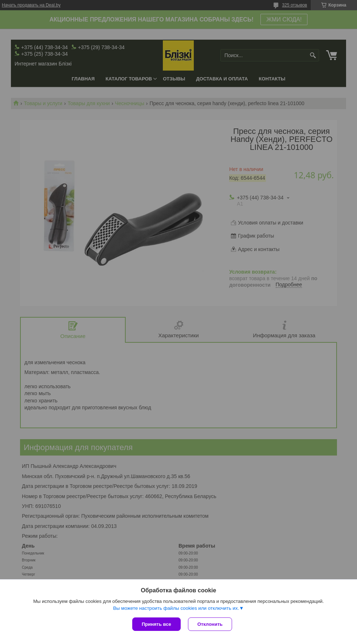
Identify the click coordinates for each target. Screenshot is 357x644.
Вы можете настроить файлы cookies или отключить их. (176, 608)
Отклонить (210, 624)
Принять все (156, 624)
